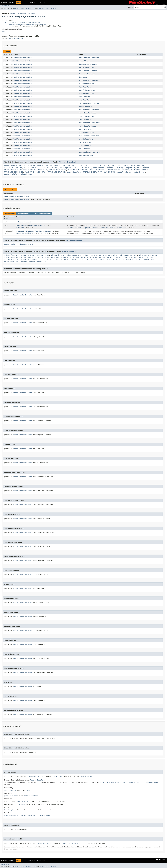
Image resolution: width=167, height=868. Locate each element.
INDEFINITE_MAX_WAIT (83, 168)
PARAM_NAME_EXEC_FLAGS (38, 170)
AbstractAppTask (16, 38)
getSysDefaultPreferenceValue (65, 259)
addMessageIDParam (74, 255)
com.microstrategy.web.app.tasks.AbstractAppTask (27, 24)
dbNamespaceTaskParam (88, 64)
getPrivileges (45, 259)
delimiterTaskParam (87, 74)
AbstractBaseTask (68, 162)
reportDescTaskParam (87, 113)
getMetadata (32, 259)
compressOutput (10, 166)
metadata (109, 168)
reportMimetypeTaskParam (89, 123)
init (81, 259)
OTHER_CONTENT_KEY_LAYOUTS (15, 170)
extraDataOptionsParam (88, 80)
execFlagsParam (66, 168)
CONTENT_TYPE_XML (137, 166)
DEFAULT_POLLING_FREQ (49, 168)
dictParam (83, 77)
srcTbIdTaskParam (86, 139)
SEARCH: (131, 7)
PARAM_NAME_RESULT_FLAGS (141, 170)
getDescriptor (10, 244)
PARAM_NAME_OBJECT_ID (98, 170)
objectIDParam (143, 168)
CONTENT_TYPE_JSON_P (119, 166)
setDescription (142, 259)
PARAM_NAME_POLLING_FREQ (119, 170)
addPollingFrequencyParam (15, 257)
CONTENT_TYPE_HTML (45, 166)
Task (4, 32)
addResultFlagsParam (59, 257)
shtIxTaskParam (85, 129)
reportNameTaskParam (87, 126)
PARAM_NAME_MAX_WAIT (58, 170)
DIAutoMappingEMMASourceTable (17, 196)
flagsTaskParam (85, 87)
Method (28, 9)
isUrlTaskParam (85, 97)
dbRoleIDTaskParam (87, 67)
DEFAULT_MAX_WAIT (31, 168)
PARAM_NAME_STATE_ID (57, 172)
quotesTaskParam (86, 106)
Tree (24, 2)
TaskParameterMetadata (23, 58)
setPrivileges (22, 261)
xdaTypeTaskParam (86, 155)
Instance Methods (25, 214)
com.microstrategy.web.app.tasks (22, 13)
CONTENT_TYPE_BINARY (27, 166)
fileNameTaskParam (87, 84)
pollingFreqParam (74, 172)
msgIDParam (131, 168)
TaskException (86, 776)
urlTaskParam (84, 149)
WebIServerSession (23, 233)
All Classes (5, 6)
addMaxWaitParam (42, 255)
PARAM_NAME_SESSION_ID (14, 172)
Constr (22, 9)
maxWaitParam (98, 168)
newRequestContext (25, 244)
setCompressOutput (127, 259)
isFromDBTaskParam (87, 93)
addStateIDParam (113, 257)
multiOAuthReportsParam (89, 103)
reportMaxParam (85, 120)
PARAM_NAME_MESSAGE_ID (77, 170)
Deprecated (31, 2)
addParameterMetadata (108, 255)
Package (12, 2)
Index (39, 2)
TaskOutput (20, 227)
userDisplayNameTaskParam (90, 152)
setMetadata (9, 261)
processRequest (22, 225)
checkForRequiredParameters (133, 257)
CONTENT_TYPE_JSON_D (101, 166)
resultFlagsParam (124, 172)
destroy (150, 257)
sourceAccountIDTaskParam (90, 136)
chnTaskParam (84, 61)
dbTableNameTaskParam (88, 71)
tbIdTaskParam (85, 142)
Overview (4, 2)
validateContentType (38, 261)
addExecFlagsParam (12, 255)
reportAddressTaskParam (89, 110)
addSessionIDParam (77, 257)
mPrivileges (120, 168)
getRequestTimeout (23, 222)
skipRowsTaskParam (87, 133)
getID (23, 259)
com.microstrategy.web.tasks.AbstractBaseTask (23, 22)
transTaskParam (85, 146)
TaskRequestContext (37, 225)
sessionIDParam (139, 172)
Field (16, 9)
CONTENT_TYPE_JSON (62, 166)
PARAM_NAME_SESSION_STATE (36, 172)
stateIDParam (27, 174)
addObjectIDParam (90, 255)
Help (44, 2)
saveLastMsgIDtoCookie (25, 231)
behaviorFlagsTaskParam (89, 58)
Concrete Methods (43, 214)
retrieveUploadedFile (108, 259)
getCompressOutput (12, 259)
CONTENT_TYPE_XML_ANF (13, 168)
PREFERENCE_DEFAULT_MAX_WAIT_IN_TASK (99, 172)
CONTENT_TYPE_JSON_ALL (81, 166)
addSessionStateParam (96, 257)
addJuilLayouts (27, 255)
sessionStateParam (12, 174)
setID (153, 259)
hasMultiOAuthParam (87, 90)
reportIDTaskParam (87, 116)
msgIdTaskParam (85, 100)
